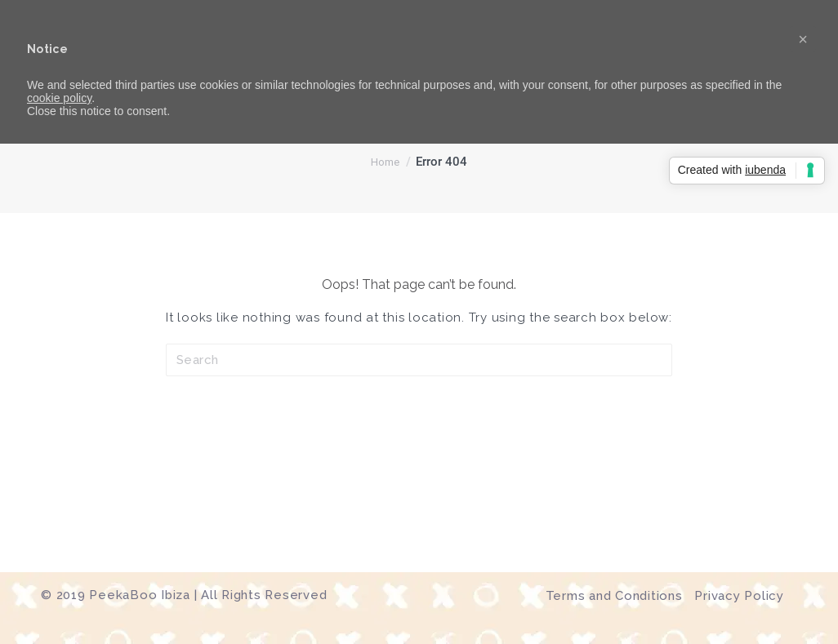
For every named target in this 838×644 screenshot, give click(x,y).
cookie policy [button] (59, 98)
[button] (803, 39)
